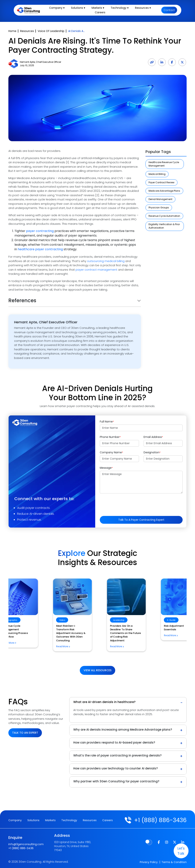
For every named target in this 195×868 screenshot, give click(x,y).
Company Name (111, 452)
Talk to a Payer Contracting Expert (141, 520)
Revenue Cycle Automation (164, 216)
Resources (27, 31)
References (22, 300)
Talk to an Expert (25, 733)
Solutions (33, 820)
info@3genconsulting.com (26, 844)
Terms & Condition (174, 862)
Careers (101, 13)
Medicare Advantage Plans (164, 191)
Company (15, 820)
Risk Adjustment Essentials (36, 626)
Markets (50, 820)
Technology (69, 820)
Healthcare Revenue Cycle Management (164, 164)
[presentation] (129, 504)
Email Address (153, 437)
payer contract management (96, 270)
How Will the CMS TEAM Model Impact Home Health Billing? (94, 642)
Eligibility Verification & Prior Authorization (164, 226)
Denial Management (160, 199)
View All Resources (97, 670)
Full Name (107, 422)
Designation (152, 452)
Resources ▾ (144, 8)
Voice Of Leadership (51, 31)
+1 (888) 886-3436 (160, 820)
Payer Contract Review (161, 182)
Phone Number (110, 437)
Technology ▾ (121, 8)
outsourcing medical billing (106, 261)
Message (106, 468)
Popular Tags (158, 152)
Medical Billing (157, 174)
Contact (169, 11)
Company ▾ (58, 8)
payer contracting (40, 231)
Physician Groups (159, 208)
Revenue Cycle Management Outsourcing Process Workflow (156, 629)
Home (12, 31)
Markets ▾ (99, 8)
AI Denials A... (77, 31)
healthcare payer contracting (40, 249)
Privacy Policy (149, 862)
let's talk (180, 851)
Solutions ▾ (79, 8)
